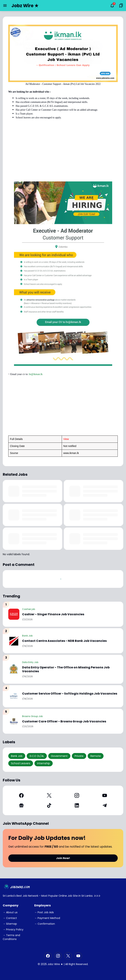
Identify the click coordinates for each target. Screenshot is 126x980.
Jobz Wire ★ (25, 6)
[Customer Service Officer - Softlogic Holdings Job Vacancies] (14, 696)
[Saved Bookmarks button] (121, 6)
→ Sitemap (10, 924)
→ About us (10, 912)
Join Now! (63, 858)
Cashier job (29, 609)
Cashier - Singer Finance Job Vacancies (53, 614)
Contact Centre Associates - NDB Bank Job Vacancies (64, 641)
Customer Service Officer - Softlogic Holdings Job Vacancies (70, 694)
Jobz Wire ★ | (56, 964)
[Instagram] (77, 795)
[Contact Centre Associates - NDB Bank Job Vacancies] (14, 641)
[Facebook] (21, 795)
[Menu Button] (5, 6)
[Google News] (21, 805)
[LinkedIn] (77, 805)
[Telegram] (105, 805)
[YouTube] (105, 795)
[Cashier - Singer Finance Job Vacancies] (14, 614)
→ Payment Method (47, 918)
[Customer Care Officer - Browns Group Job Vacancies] (14, 721)
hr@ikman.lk (36, 374)
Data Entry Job (30, 662)
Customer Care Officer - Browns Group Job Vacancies (64, 722)
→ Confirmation (45, 924)
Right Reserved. (78, 964)
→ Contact (10, 918)
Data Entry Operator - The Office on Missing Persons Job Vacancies (66, 669)
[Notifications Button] (112, 6)
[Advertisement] (63, 152)
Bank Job (27, 636)
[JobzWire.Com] (17, 887)
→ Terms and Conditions (11, 937)
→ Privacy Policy (13, 929)
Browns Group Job (32, 716)
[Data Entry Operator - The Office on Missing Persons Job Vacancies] (14, 669)
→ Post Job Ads (44, 912)
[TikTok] (49, 805)
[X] (49, 795)
